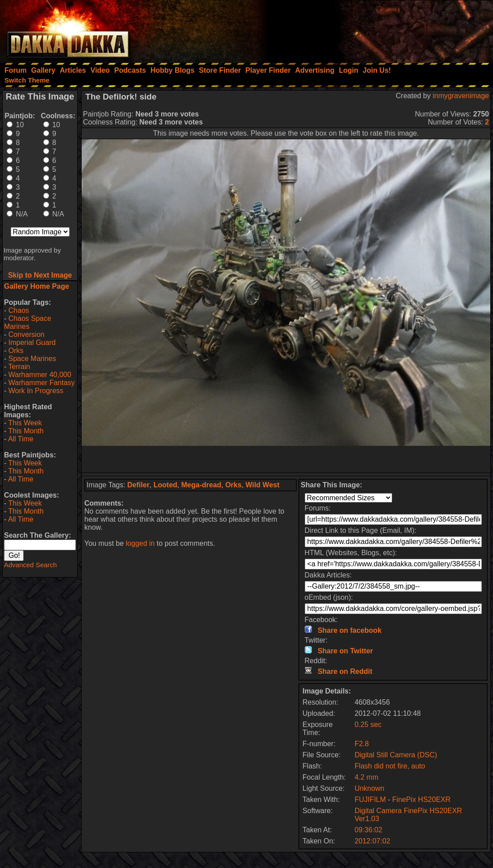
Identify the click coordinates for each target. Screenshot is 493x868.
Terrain (19, 367)
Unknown (370, 788)
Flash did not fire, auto (390, 766)
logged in (140, 543)
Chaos (19, 310)
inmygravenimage (461, 96)
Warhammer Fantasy (42, 383)
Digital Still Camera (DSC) (396, 755)
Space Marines (32, 359)
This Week (25, 423)
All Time (21, 439)
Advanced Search (30, 565)
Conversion (27, 334)
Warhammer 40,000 (40, 375)
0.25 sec (368, 725)
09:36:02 (369, 830)
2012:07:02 (373, 841)
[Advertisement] (373, 29)
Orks (16, 351)
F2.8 (362, 744)
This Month (26, 431)
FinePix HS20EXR (421, 799)
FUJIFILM (370, 799)
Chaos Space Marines (28, 322)
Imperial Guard (32, 343)
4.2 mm (367, 777)
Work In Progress (36, 391)
